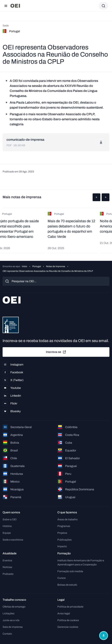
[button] (96, 197)
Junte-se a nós (11, 620)
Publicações (64, 540)
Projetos (62, 533)
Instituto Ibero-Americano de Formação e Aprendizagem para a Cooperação (81, 563)
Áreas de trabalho (67, 519)
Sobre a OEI (10, 519)
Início (24, 266)
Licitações (8, 613)
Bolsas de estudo (67, 585)
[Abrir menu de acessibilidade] (104, 636)
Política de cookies (68, 620)
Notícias (7, 567)
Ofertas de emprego (14, 607)
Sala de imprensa (13, 627)
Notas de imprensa (56, 266)
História (7, 526)
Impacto (62, 546)
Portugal (37, 266)
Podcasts (8, 574)
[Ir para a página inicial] (15, 6)
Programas (64, 526)
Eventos (7, 560)
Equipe (7, 533)
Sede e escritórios (13, 540)
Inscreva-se (56, 352)
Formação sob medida (70, 571)
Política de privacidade (70, 607)
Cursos (61, 578)
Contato (7, 634)
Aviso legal (64, 613)
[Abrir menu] (6, 6)
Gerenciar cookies (68, 627)
